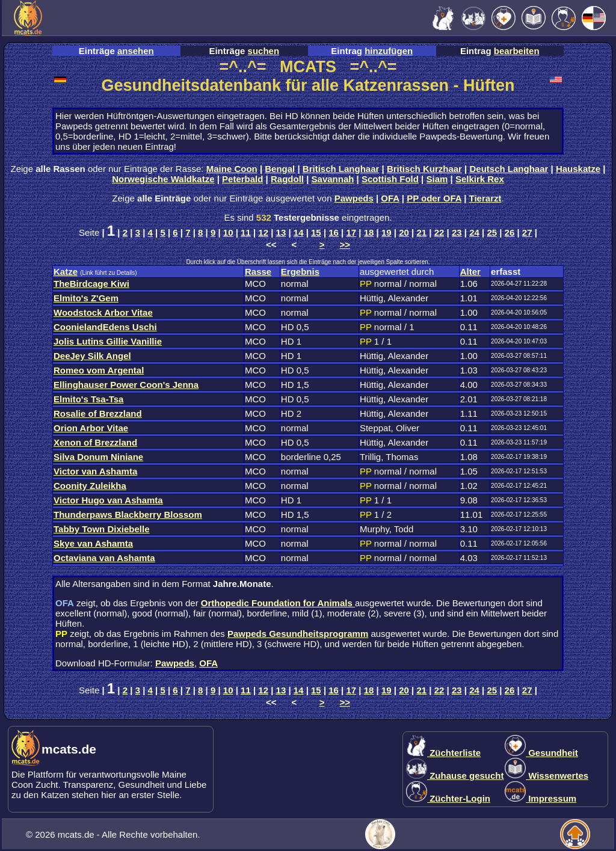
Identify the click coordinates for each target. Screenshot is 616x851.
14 (299, 232)
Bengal (280, 169)
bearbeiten (517, 51)
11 (246, 232)
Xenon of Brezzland (95, 442)
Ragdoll (287, 179)
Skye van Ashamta (93, 543)
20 (404, 232)
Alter (470, 272)
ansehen (136, 51)
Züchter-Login (448, 798)
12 (263, 232)
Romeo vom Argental (99, 370)
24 (474, 232)
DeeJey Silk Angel (92, 356)
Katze (66, 272)
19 (387, 232)
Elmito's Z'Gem (86, 298)
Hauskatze (578, 169)
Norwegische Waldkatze (163, 179)
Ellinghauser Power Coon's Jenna (126, 385)
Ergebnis (300, 272)
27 (527, 232)
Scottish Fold (390, 179)
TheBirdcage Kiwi (91, 284)
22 (439, 232)
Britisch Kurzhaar (424, 169)
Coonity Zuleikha (90, 486)
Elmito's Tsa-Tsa (88, 399)
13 (281, 232)
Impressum (541, 798)
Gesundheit (541, 753)
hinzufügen (389, 51)
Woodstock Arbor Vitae (103, 312)
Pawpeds (354, 198)
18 (369, 232)
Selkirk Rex (480, 179)
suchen (264, 51)
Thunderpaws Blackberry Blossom (128, 515)
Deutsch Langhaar (509, 169)
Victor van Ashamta (95, 471)
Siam (437, 179)
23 (457, 232)
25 (492, 232)
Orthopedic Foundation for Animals (278, 603)
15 (316, 232)
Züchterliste (443, 753)
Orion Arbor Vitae (91, 428)
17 (352, 232)
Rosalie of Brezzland (98, 413)
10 (228, 232)
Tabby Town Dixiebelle (101, 529)
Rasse (258, 272)
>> (345, 244)
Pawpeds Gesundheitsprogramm (298, 634)
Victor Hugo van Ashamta (108, 500)
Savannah (333, 179)
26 (510, 232)
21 (421, 232)
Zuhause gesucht (455, 776)
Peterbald (242, 179)
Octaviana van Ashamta (104, 558)
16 (334, 232)
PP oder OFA (434, 198)
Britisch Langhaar (341, 169)
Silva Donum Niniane (98, 457)
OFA (390, 198)
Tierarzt (485, 198)
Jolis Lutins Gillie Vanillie (108, 341)
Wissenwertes (547, 776)
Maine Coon (232, 169)
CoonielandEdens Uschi (105, 327)
